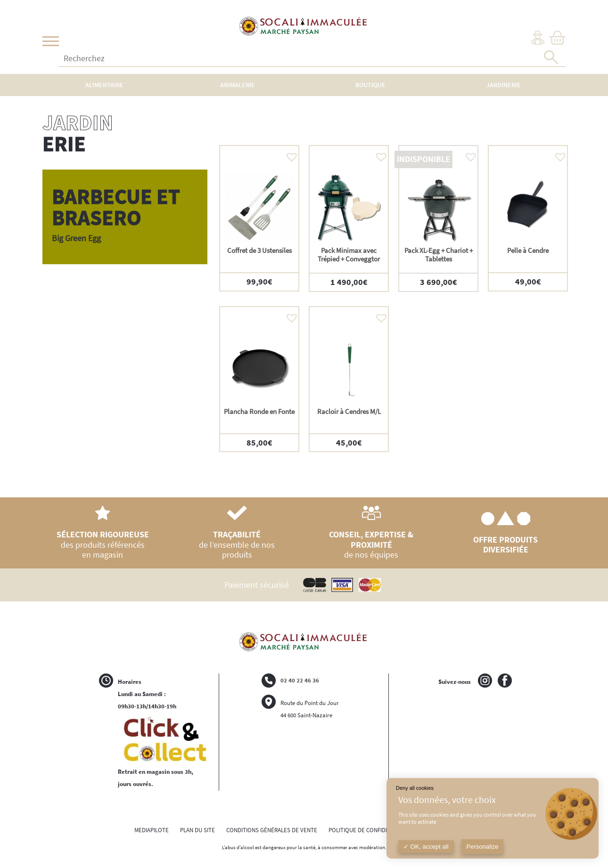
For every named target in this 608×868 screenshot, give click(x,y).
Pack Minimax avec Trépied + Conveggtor (349, 255)
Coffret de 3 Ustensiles (259, 250)
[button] (289, 154)
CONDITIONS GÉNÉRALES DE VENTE (272, 830)
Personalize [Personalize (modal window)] (483, 847)
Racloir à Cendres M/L (349, 411)
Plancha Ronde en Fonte (259, 411)
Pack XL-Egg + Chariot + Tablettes (439, 255)
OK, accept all (426, 847)
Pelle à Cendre (528, 250)
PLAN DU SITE (197, 830)
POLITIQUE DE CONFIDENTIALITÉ (370, 830)
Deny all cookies (415, 788)
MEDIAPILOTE (152, 830)
